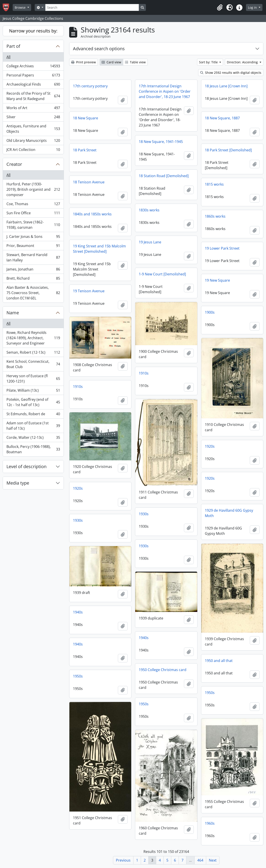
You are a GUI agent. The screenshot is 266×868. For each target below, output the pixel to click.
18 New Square (86, 118)
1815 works (214, 184)
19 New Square (217, 280)
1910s (144, 373)
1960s (210, 823)
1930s (144, 514)
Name (13, 313)
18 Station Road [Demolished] (164, 176)
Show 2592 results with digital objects (231, 73)
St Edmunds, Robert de (33, 415)
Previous (123, 860)
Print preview (84, 62)
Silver (33, 118)
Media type (18, 483)
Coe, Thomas (33, 205)
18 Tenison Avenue (89, 182)
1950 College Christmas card (163, 670)
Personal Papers (33, 76)
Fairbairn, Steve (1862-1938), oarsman (33, 225)
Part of (13, 46)
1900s (210, 312)
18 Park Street (85, 150)
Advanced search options (99, 49)
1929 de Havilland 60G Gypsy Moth (229, 513)
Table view (135, 62)
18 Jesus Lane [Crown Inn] (226, 86)
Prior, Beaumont (33, 247)
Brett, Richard (33, 279)
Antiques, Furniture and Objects (33, 129)
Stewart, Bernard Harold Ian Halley (33, 257)
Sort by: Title (209, 62)
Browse (21, 7)
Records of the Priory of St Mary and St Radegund (33, 96)
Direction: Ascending (243, 62)
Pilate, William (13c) (33, 391)
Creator (14, 164)
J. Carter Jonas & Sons (33, 238)
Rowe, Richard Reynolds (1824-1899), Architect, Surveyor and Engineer (33, 338)
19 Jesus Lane (150, 242)
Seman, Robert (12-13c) (33, 353)
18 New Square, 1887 (222, 118)
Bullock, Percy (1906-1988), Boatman (33, 449)
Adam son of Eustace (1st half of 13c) (33, 426)
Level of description (26, 466)
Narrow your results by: (33, 31)
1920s (210, 446)
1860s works (215, 216)
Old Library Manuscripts (33, 141)
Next (213, 860)
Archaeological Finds (33, 85)
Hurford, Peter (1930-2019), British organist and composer (33, 189)
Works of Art (33, 109)
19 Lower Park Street (222, 248)
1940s (78, 612)
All (8, 57)
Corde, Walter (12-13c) (33, 438)
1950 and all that (219, 661)
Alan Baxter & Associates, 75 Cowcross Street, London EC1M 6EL (33, 293)
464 (200, 860)
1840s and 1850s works (92, 214)
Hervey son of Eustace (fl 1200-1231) (33, 379)
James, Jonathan (33, 270)
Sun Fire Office (33, 214)
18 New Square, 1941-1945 (161, 142)
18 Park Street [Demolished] (228, 150)
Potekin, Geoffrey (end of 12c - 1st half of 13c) (33, 402)
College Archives (33, 67)
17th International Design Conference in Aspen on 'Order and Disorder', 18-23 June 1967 (165, 91)
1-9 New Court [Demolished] (162, 274)
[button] (220, 8)
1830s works (149, 210)
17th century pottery (90, 86)
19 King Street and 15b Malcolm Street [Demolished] (99, 249)
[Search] (92, 7)
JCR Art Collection (33, 150)
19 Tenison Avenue (89, 291)
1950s (78, 676)
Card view (111, 62)
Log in (253, 7)
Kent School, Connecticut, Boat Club (33, 364)
